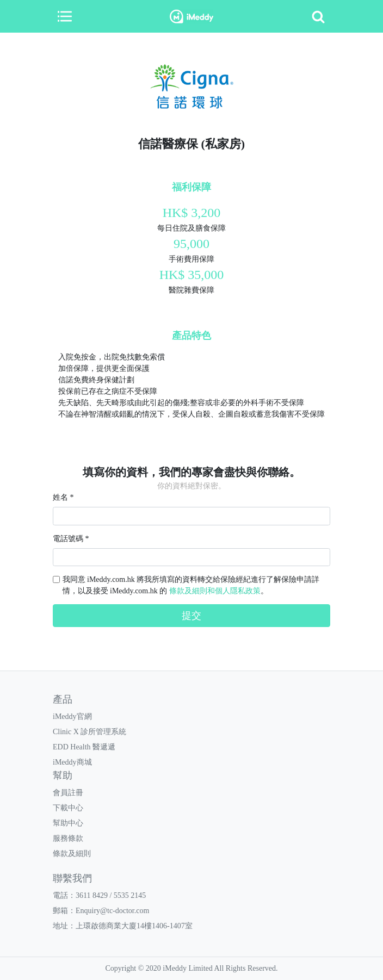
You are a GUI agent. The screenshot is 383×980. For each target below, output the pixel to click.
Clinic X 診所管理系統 (89, 732)
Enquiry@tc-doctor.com (112, 911)
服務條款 (68, 838)
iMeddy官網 (72, 717)
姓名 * (63, 497)
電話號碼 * (71, 539)
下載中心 (68, 808)
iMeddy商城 (72, 762)
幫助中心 (68, 823)
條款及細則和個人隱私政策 (215, 591)
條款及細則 (72, 854)
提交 (191, 616)
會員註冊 (68, 793)
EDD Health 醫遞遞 (84, 747)
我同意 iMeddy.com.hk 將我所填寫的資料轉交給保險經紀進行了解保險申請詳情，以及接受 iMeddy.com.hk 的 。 (191, 585)
